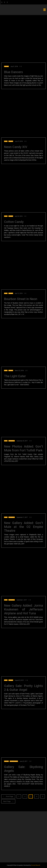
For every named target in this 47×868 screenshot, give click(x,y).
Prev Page (8, 796)
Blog (6, 141)
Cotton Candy (14, 222)
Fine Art (6, 66)
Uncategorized (14, 761)
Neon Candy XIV (16, 147)
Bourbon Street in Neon (21, 299)
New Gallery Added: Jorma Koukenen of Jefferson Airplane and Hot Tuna (23, 609)
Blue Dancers (13, 72)
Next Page (8, 801)
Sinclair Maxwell (36, 865)
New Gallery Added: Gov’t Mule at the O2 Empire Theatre (23, 527)
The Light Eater (15, 376)
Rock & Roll (12, 441)
